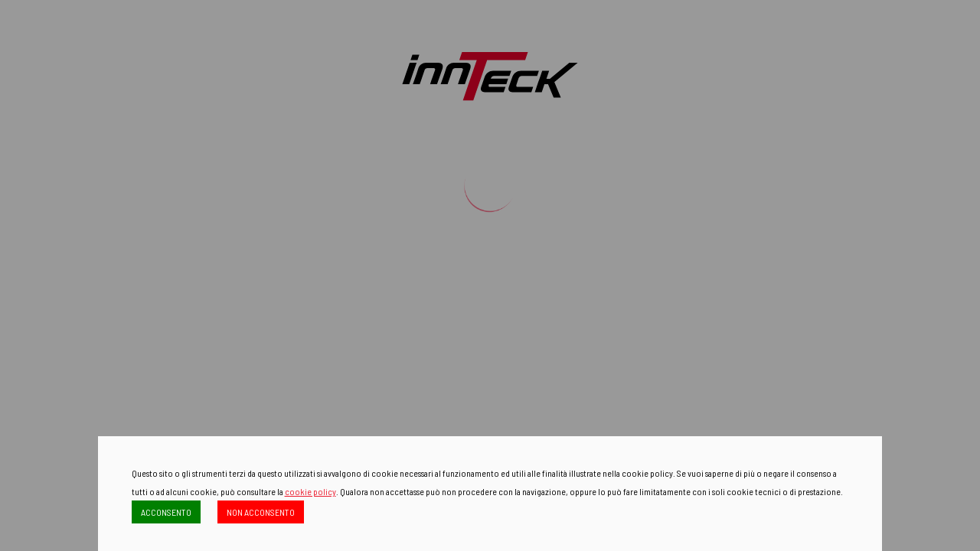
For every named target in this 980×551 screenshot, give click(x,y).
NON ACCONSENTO (261, 512)
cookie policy (310, 491)
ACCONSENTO (166, 512)
